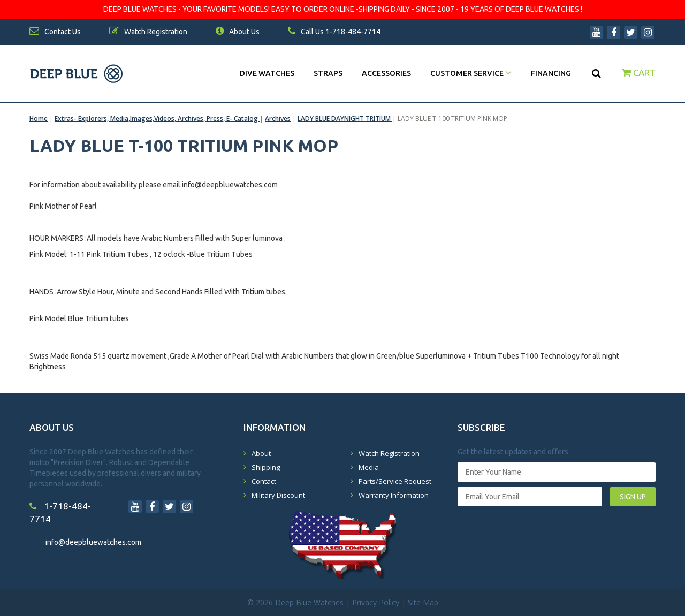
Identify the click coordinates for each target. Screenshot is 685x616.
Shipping (266, 467)
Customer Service (471, 73)
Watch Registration (389, 453)
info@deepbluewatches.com (93, 542)
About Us (238, 32)
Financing (551, 73)
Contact (264, 481)
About (261, 453)
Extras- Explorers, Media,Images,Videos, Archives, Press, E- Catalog (157, 119)
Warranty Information (394, 495)
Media (369, 467)
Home (39, 119)
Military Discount (278, 495)
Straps (328, 73)
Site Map (423, 602)
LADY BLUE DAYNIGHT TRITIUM (345, 119)
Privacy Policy (376, 602)
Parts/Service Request (395, 481)
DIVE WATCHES (267, 73)
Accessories (386, 73)
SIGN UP (633, 497)
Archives (278, 119)
